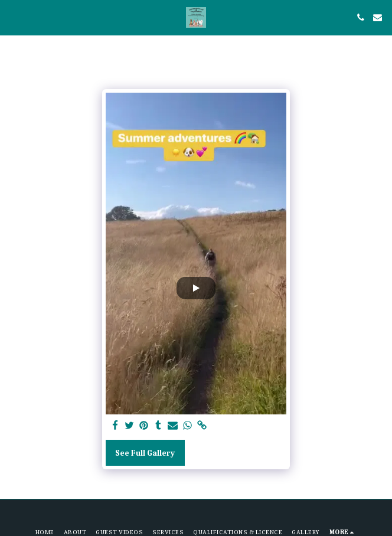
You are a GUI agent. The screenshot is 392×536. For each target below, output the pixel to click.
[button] (13, 17)
